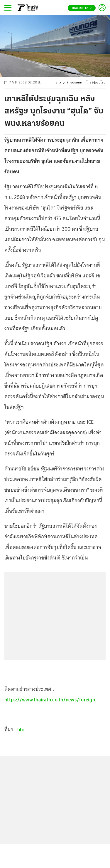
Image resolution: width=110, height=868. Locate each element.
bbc (21, 730)
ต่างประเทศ (74, 83)
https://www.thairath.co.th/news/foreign (50, 700)
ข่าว (58, 83)
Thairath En (82, 8)
